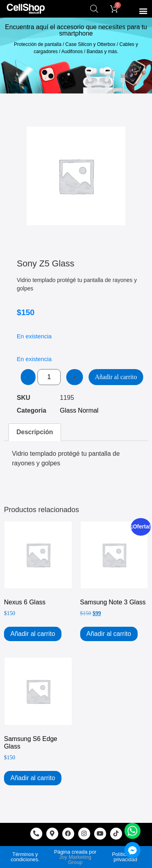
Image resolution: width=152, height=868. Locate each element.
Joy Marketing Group (75, 860)
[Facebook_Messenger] (132, 850)
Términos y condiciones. (25, 857)
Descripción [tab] (35, 432)
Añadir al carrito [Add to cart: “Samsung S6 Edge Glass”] (33, 778)
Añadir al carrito (116, 377)
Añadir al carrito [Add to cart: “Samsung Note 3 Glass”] (109, 634)
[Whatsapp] (132, 831)
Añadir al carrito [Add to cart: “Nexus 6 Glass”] (33, 634)
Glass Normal (79, 410)
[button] (143, 11)
